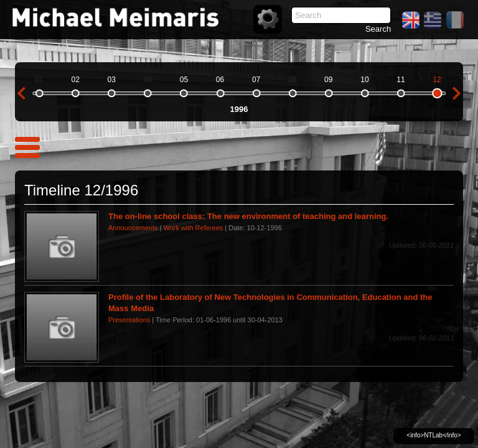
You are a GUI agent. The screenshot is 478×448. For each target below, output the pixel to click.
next (457, 93)
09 (328, 80)
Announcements (133, 228)
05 (184, 80)
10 (364, 80)
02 (75, 80)
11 (401, 80)
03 (112, 80)
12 (437, 80)
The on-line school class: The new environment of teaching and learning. (248, 216)
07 (256, 80)
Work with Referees (193, 228)
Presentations (129, 320)
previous (21, 93)
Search (378, 29)
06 (220, 80)
